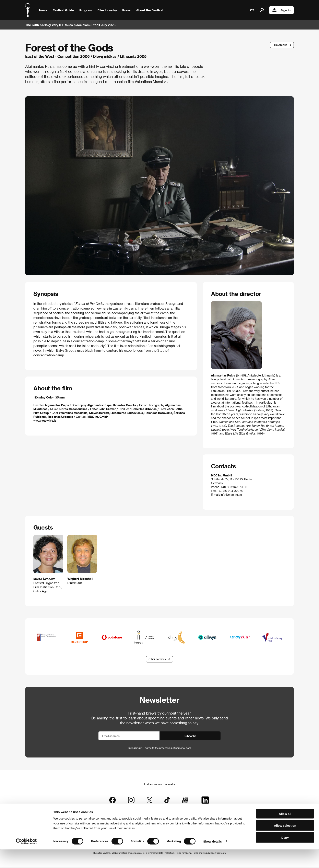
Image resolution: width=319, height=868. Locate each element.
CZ (252, 10)
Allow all (285, 832)
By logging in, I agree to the (159, 749)
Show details (213, 860)
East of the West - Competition (52, 56)
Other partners (157, 660)
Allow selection (285, 844)
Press (126, 10)
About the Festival (150, 10)
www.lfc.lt (49, 421)
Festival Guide (63, 10)
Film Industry (107, 10)
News (43, 10)
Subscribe (190, 736)
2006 (85, 56)
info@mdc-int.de (231, 495)
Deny (285, 856)
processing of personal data (175, 749)
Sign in (281, 10)
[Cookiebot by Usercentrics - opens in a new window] (26, 860)
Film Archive (280, 45)
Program (86, 10)
